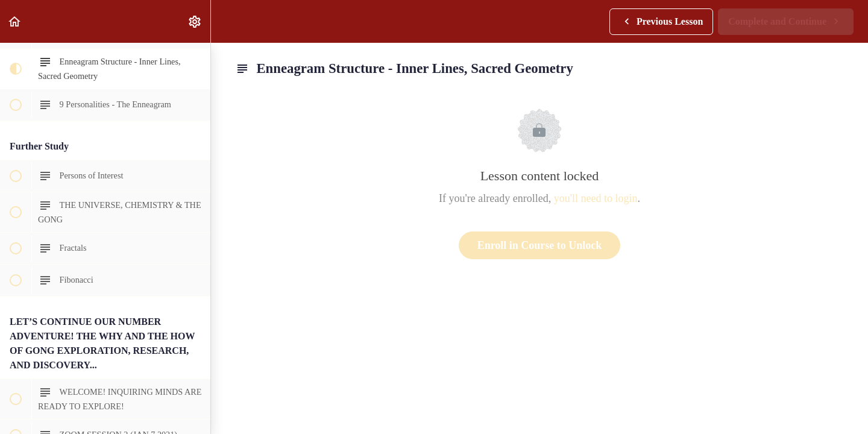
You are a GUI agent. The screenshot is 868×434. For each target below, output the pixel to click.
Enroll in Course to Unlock (540, 245)
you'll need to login (596, 198)
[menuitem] (195, 21)
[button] (15, 21)
